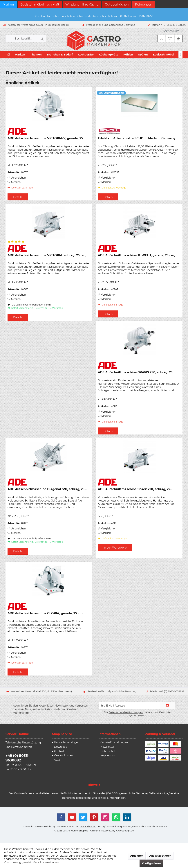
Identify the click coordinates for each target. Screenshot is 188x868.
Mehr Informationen (46, 862)
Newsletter (107, 747)
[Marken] (20, 55)
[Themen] (36, 55)
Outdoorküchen (117, 5)
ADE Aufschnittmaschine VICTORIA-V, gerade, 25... (46, 138)
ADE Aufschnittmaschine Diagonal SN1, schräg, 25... (47, 489)
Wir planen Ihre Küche (82, 5)
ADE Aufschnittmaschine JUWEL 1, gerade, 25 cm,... (138, 255)
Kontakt (59, 751)
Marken (8, 5)
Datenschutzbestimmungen (126, 712)
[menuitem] (171, 31)
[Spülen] (143, 55)
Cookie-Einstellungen (114, 742)
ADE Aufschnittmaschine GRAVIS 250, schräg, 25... (136, 372)
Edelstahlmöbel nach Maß (40, 5)
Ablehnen (137, 856)
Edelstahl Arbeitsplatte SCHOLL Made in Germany (137, 138)
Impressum (108, 755)
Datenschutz (109, 751)
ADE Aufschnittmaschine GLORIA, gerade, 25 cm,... (47, 613)
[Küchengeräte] (109, 55)
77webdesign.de (125, 831)
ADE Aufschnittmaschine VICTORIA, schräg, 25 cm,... (48, 255)
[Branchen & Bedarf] (60, 55)
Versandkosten (63, 755)
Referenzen (144, 5)
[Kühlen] (128, 55)
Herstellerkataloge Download (66, 745)
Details (18, 197)
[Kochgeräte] (86, 55)
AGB (57, 760)
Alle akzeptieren (160, 856)
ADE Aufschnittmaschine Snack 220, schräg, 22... (135, 489)
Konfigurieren (151, 863)
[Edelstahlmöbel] (163, 55)
